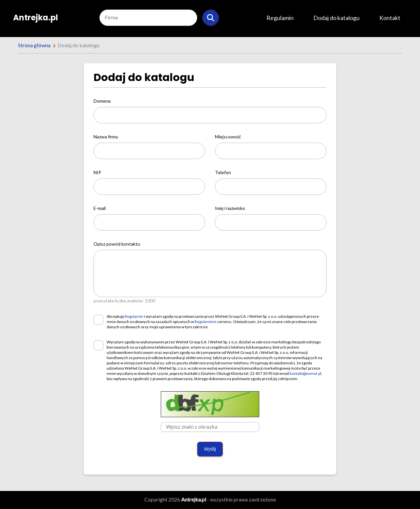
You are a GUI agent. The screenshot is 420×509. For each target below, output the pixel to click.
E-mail (100, 208)
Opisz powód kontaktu (117, 244)
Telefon (223, 172)
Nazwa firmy (106, 137)
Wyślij (210, 449)
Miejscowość (228, 137)
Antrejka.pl (36, 18)
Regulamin (280, 18)
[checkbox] (98, 320)
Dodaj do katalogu (336, 18)
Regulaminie (206, 322)
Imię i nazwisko (230, 208)
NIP (97, 172)
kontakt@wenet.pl (305, 373)
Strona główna (34, 45)
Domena (102, 101)
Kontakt (390, 18)
